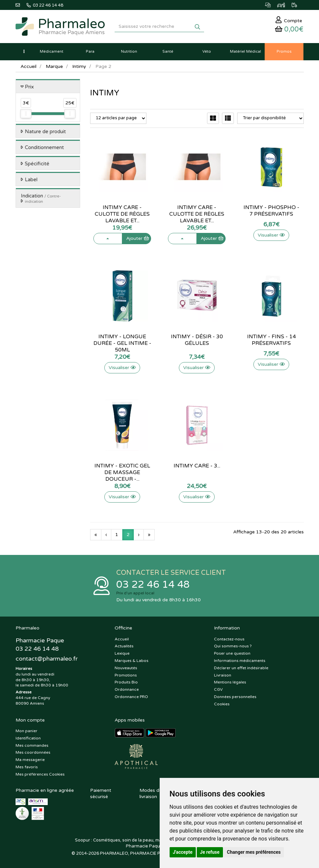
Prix (29, 87)
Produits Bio (126, 682)
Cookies (222, 704)
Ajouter (138, 235)
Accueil (28, 66)
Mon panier (27, 731)
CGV (218, 690)
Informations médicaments (240, 661)
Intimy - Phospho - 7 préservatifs (271, 211)
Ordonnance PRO (131, 697)
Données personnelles (235, 697)
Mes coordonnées (33, 753)
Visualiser (271, 235)
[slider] (26, 114)
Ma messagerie (30, 760)
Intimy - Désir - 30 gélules (197, 340)
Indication (41, 198)
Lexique (122, 654)
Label (31, 180)
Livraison (223, 675)
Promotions (126, 675)
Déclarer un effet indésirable (241, 668)
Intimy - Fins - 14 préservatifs (271, 340)
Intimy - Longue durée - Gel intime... (122, 340)
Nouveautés (126, 668)
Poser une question (232, 654)
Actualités (124, 646)
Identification (28, 738)
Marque (54, 66)
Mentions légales (230, 682)
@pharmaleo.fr (47, 659)
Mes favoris (27, 767)
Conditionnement (44, 148)
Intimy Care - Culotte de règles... (122, 211)
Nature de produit (45, 132)
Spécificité (37, 164)
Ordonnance (127, 690)
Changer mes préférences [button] (254, 852)
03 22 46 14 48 (153, 585)
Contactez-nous (229, 639)
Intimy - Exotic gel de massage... (122, 469)
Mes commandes (32, 745)
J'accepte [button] (183, 852)
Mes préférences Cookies (40, 774)
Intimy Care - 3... (197, 466)
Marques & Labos (132, 661)
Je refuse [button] (210, 852)
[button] (24, 52)
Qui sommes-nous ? (233, 646)
